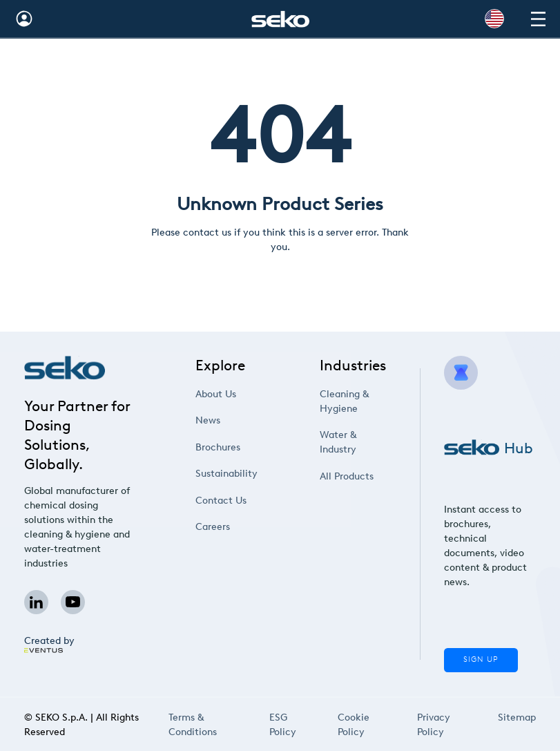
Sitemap (517, 719)
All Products (347, 476)
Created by (49, 644)
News (208, 420)
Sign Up (481, 659)
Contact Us (221, 501)
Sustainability (227, 474)
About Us (216, 394)
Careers (213, 527)
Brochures (218, 447)
